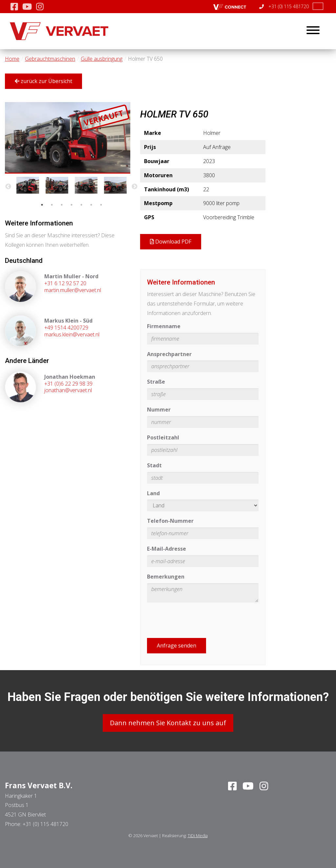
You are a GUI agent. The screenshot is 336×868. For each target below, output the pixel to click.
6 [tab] (91, 205)
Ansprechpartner (169, 354)
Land (153, 493)
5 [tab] (81, 205)
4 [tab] (72, 205)
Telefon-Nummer (170, 521)
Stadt (154, 465)
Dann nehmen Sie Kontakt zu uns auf (168, 723)
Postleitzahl (163, 437)
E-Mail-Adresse (167, 549)
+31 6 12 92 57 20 (65, 283)
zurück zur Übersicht (43, 81)
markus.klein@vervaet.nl (72, 334)
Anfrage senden (177, 646)
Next (135, 187)
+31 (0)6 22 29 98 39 (68, 384)
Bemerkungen (166, 577)
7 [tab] (101, 205)
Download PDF (171, 242)
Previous (8, 187)
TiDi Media (198, 836)
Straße (156, 382)
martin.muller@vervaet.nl (73, 290)
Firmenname (164, 326)
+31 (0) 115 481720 (284, 6)
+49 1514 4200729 (66, 328)
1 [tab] (42, 205)
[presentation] (197, 620)
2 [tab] (52, 205)
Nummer (159, 410)
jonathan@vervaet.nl (68, 390)
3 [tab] (62, 205)
